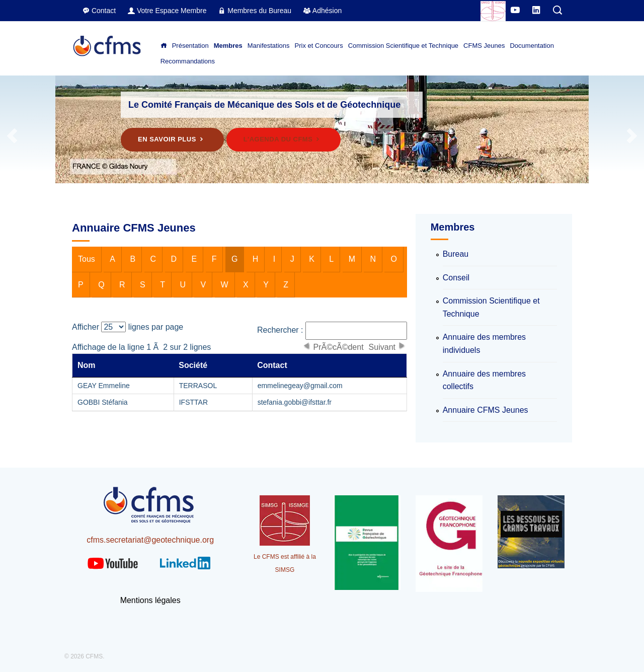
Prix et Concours (319, 46)
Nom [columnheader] (87, 365)
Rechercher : (332, 331)
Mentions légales (150, 600)
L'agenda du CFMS (284, 139)
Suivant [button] (382, 347)
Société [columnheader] (193, 365)
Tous (87, 259)
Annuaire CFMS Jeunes (486, 410)
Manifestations (269, 46)
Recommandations (188, 61)
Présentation (190, 46)
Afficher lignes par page (128, 327)
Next (631, 136)
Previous (13, 136)
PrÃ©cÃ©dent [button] (339, 347)
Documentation (532, 46)
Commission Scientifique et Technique (403, 46)
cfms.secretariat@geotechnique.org (150, 540)
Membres (228, 46)
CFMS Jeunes (484, 46)
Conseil (456, 278)
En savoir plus (172, 139)
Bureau (456, 254)
